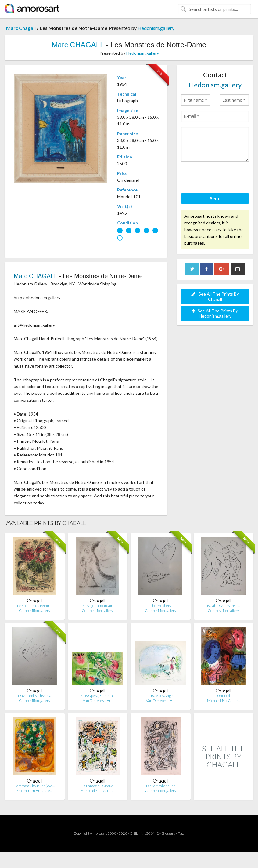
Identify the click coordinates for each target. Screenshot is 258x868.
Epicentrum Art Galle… (34, 791)
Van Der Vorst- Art (97, 701)
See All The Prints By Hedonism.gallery (215, 313)
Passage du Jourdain (97, 606)
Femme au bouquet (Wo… (34, 786)
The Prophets (160, 606)
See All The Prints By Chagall (215, 296)
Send (215, 198)
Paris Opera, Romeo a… (97, 696)
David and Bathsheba (35, 696)
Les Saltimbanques (161, 786)
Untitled (224, 696)
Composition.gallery (35, 610)
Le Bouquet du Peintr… (35, 606)
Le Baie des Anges (160, 696)
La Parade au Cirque (97, 786)
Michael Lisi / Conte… (224, 701)
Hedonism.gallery (156, 28)
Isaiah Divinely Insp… (223, 606)
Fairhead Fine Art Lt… (98, 791)
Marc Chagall (21, 28)
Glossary (168, 833)
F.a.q (181, 833)
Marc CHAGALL (78, 45)
